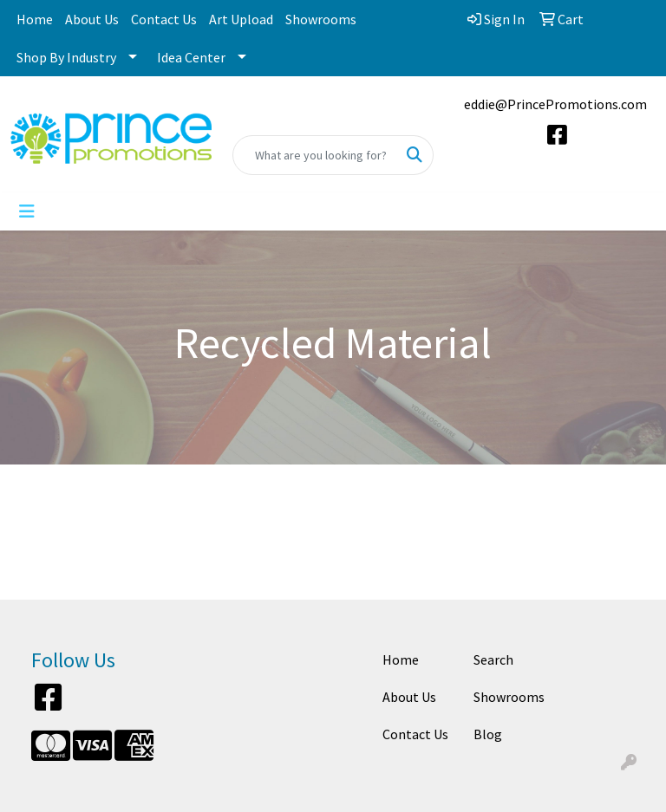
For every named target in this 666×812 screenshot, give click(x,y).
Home (35, 19)
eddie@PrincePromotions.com (555, 104)
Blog (488, 734)
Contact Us (164, 19)
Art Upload (241, 19)
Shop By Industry (66, 57)
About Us (92, 19)
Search (493, 659)
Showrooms (321, 19)
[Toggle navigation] (27, 211)
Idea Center (191, 57)
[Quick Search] (315, 155)
